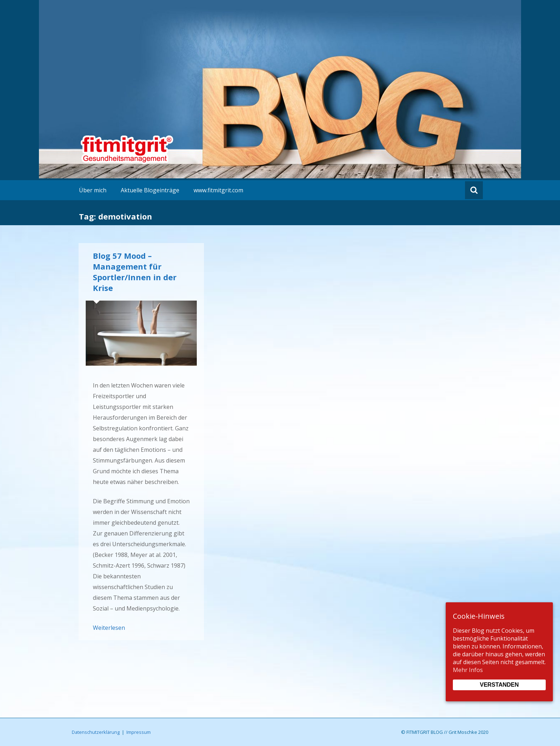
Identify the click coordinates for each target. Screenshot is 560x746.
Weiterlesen (109, 628)
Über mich (93, 190)
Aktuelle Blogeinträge (150, 190)
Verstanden (499, 685)
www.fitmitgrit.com (218, 190)
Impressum (139, 732)
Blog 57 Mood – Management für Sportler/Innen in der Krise (135, 272)
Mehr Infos (468, 670)
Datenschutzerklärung (96, 732)
